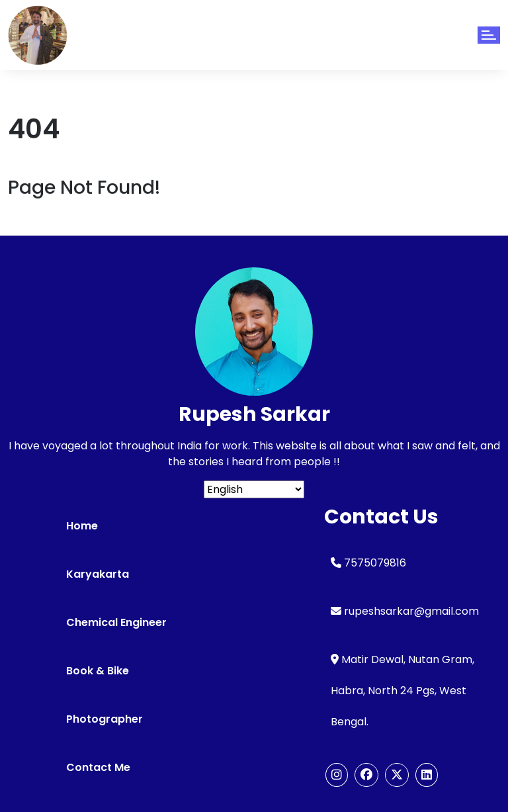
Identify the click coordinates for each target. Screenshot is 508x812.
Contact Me (98, 767)
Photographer (105, 719)
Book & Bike (98, 671)
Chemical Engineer (116, 622)
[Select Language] (254, 489)
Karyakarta (98, 574)
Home (82, 526)
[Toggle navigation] (489, 35)
